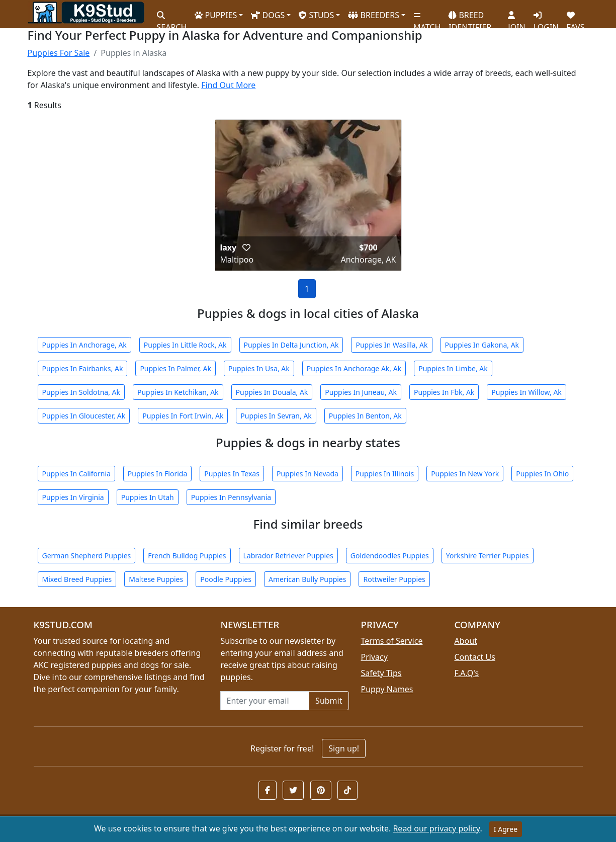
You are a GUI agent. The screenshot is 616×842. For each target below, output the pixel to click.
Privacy (374, 657)
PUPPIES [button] (216, 15)
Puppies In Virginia (73, 497)
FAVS (576, 18)
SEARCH (172, 18)
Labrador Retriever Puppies (288, 556)
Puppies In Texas (232, 474)
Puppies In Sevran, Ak (276, 416)
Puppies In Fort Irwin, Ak (183, 416)
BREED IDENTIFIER (470, 17)
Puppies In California (76, 474)
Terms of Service (392, 641)
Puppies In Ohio (542, 474)
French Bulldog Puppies (187, 556)
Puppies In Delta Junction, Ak (291, 345)
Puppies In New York (465, 474)
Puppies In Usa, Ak (259, 368)
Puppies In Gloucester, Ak (84, 416)
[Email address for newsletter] (265, 701)
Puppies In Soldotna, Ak (81, 392)
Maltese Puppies (156, 579)
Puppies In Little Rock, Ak (185, 345)
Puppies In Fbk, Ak (444, 392)
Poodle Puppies (226, 579)
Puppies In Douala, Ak (272, 392)
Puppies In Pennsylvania (231, 497)
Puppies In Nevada (307, 474)
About (466, 641)
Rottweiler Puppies (394, 579)
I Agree (506, 829)
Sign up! (344, 748)
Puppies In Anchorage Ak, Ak (354, 368)
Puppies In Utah (148, 497)
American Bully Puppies (307, 579)
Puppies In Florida (157, 474)
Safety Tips (381, 673)
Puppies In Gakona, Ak (482, 345)
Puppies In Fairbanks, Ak (83, 368)
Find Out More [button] (228, 85)
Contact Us (475, 657)
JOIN (516, 18)
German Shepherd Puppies (87, 556)
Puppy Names (387, 689)
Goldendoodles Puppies (390, 556)
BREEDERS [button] (374, 15)
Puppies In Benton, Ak (365, 416)
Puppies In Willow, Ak (526, 392)
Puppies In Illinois (385, 474)
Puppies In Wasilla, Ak (391, 345)
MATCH (427, 18)
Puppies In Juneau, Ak (361, 392)
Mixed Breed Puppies (77, 579)
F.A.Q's (467, 673)
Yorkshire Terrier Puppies (488, 556)
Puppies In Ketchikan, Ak (178, 392)
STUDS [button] (316, 15)
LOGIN (546, 18)
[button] (246, 247)
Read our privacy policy (436, 828)
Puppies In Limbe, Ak (453, 368)
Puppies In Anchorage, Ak (84, 345)
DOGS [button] (268, 15)
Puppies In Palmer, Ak (175, 368)
